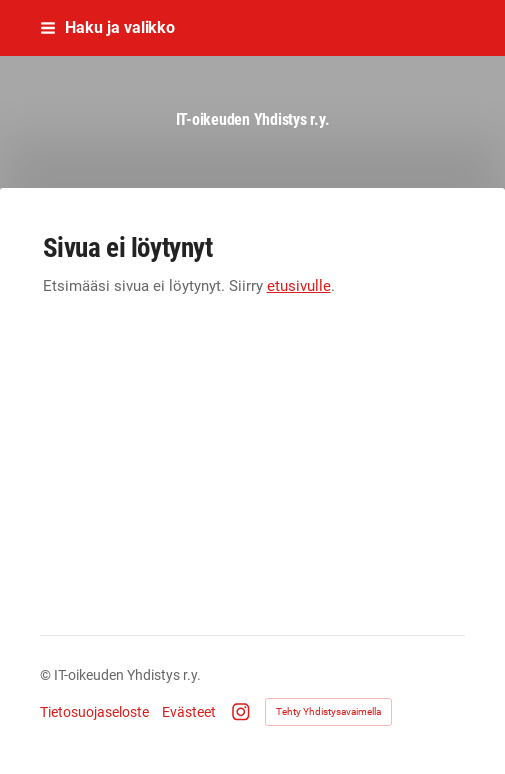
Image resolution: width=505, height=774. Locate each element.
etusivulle (299, 286)
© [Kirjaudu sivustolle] (47, 675)
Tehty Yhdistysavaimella (328, 711)
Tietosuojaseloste (94, 712)
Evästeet (189, 712)
